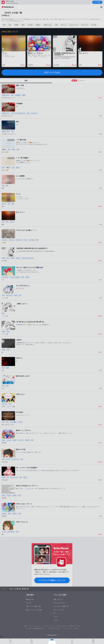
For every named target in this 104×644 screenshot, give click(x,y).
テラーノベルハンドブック (35, 626)
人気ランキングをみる (52, 72)
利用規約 (25, 626)
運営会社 (77, 628)
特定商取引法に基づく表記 (75, 626)
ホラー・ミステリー (59, 610)
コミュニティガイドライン (49, 626)
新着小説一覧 (30, 599)
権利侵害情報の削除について (40, 628)
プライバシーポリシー (68, 628)
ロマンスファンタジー (60, 603)
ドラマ (55, 617)
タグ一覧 (28, 603)
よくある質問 (28, 628)
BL (54, 613)
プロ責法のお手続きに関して (55, 628)
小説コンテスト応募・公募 (33, 606)
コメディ (56, 620)
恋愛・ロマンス (58, 599)
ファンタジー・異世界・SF (61, 606)
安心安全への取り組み (62, 626)
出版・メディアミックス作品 (34, 610)
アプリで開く (97, 2)
